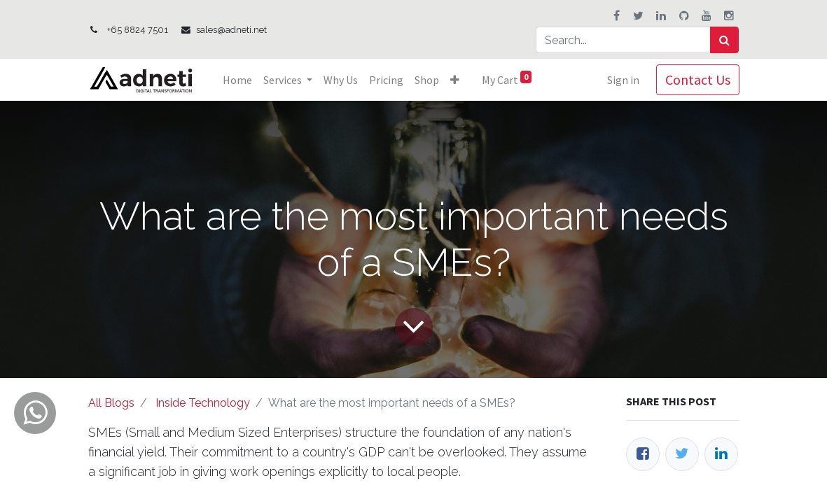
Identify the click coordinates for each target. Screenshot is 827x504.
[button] (455, 80)
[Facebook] (643, 454)
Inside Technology (203, 403)
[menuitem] (237, 80)
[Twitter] (682, 454)
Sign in (623, 80)
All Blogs (111, 403)
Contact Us (698, 79)
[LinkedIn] (721, 454)
